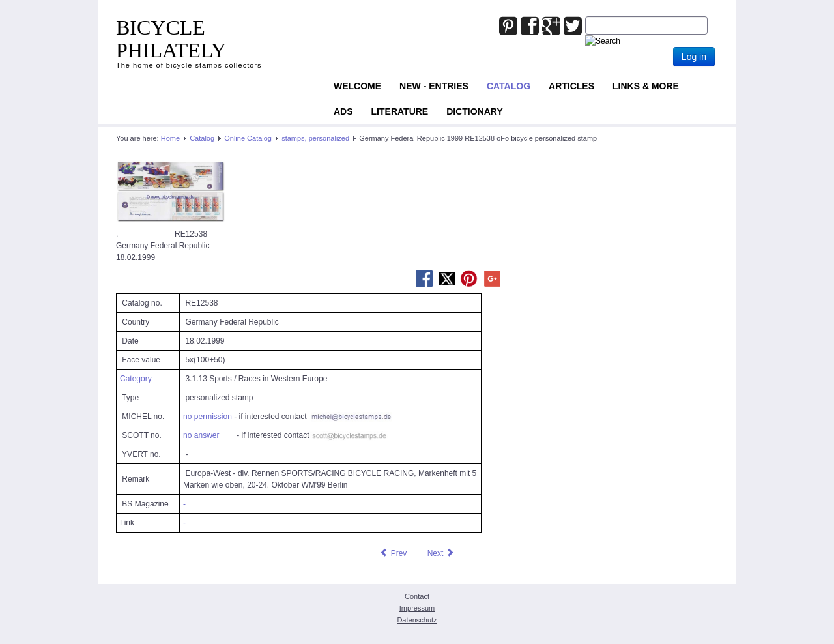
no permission (208, 417)
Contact (417, 596)
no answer (201, 435)
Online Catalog (248, 138)
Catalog (509, 86)
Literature (400, 111)
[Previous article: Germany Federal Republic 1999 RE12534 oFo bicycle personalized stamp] (393, 553)
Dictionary (475, 111)
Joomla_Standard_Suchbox (585, 17)
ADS (343, 111)
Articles (571, 86)
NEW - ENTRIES (434, 86)
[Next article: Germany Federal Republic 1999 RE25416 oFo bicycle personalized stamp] (441, 553)
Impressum (417, 608)
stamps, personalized (315, 138)
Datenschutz (417, 620)
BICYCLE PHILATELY (171, 39)
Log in (694, 57)
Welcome (357, 86)
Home (170, 138)
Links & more (646, 86)
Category (136, 379)
